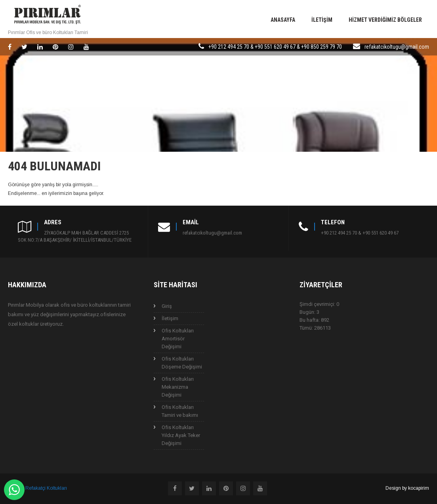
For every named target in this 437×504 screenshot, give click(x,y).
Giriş (167, 306)
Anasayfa (283, 20)
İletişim (322, 20)
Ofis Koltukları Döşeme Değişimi (182, 363)
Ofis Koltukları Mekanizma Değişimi (178, 387)
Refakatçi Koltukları (46, 488)
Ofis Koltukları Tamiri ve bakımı (180, 411)
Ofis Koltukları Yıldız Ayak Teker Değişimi (181, 435)
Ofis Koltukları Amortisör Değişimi (178, 339)
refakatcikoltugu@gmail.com (397, 47)
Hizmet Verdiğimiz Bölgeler (385, 20)
